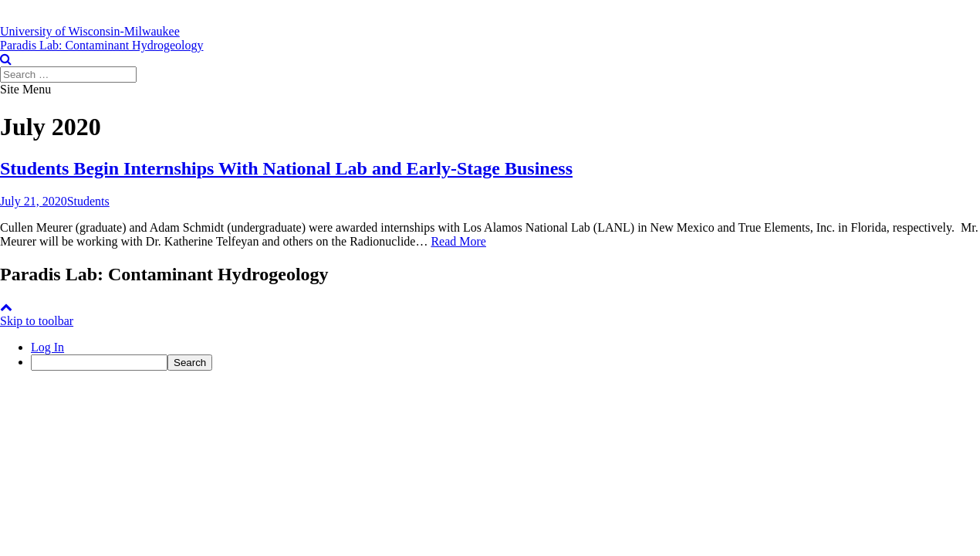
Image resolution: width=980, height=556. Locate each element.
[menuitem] (505, 363)
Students (88, 201)
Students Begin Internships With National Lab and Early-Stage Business (286, 168)
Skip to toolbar (37, 321)
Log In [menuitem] (47, 347)
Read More (458, 241)
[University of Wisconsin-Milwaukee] (90, 31)
